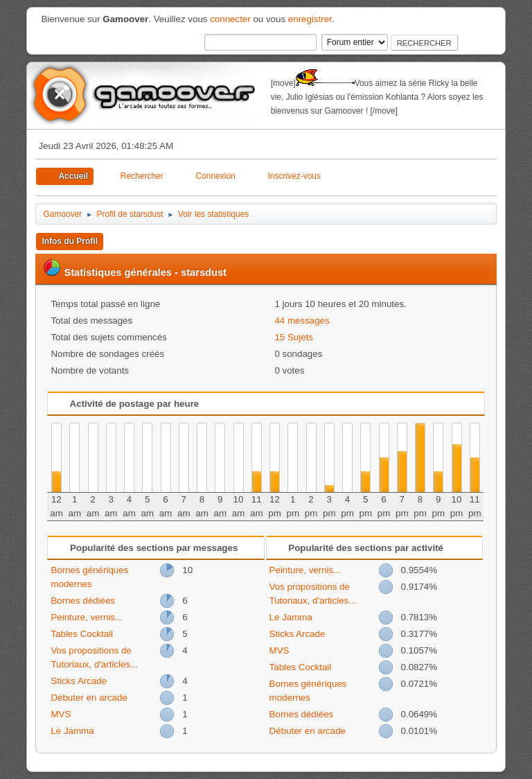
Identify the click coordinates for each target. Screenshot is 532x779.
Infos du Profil (70, 241)
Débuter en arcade (89, 698)
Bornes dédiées (83, 601)
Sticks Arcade (79, 681)
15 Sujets (294, 337)
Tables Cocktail (82, 634)
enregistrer (310, 19)
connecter (230, 19)
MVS (61, 714)
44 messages (302, 321)
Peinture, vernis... (87, 617)
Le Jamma (72, 731)
